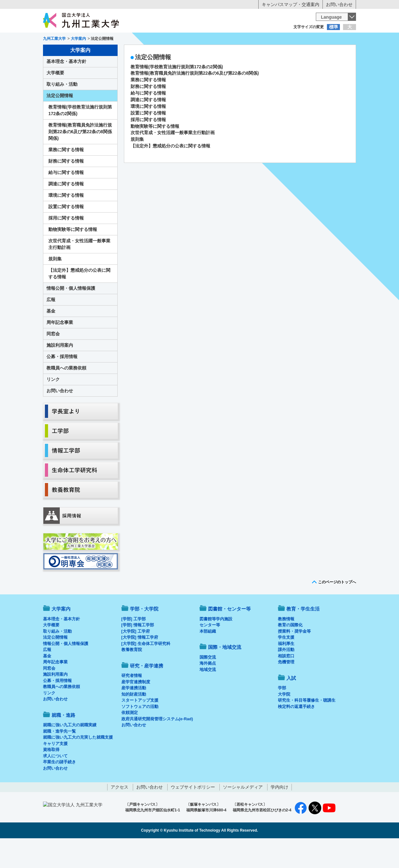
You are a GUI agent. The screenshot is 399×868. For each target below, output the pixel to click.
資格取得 (51, 776)
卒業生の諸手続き (59, 788)
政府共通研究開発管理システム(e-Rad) (157, 745)
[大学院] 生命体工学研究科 (146, 670)
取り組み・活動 (62, 110)
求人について (55, 782)
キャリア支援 (55, 770)
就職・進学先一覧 (59, 757)
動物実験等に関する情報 (155, 152)
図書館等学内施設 (216, 645)
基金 (51, 337)
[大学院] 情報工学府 (140, 663)
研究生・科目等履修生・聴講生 (307, 726)
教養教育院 (132, 676)
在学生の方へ (137, 40)
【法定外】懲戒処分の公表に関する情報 (170, 172)
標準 (334, 27)
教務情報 (286, 645)
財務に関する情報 (148, 113)
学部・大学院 (144, 635)
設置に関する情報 (148, 139)
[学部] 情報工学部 (138, 651)
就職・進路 (219, 53)
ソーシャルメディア (243, 813)
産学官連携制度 (136, 708)
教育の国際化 (290, 651)
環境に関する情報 (148, 133)
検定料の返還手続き (296, 733)
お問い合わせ (339, 4)
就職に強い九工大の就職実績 (70, 751)
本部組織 (208, 657)
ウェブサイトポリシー (193, 813)
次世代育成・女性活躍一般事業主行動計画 (173, 159)
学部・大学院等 (102, 53)
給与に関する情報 (148, 119)
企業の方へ (262, 40)
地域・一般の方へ (325, 40)
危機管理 (286, 688)
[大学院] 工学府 (136, 657)
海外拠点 (208, 689)
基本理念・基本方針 (66, 88)
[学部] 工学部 (134, 645)
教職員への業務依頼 (66, 394)
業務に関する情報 (148, 106)
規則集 (137, 165)
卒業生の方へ (199, 40)
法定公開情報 (60, 122)
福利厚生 (286, 670)
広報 (51, 326)
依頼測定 (130, 739)
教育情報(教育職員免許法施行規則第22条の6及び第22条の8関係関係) (80, 158)
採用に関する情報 (148, 146)
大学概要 (55, 99)
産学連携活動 (134, 714)
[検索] (247, 17)
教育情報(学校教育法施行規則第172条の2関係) (177, 93)
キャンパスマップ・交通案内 (291, 4)
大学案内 (63, 53)
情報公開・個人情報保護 (71, 314)
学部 (282, 714)
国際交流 (208, 683)
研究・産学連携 (258, 53)
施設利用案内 (60, 371)
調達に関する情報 (148, 126)
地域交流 (208, 696)
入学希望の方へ (74, 40)
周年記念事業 (60, 349)
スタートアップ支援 (140, 726)
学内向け (279, 813)
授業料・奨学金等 (294, 657)
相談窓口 (286, 682)
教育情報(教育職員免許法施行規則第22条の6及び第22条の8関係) (195, 99)
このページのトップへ (337, 608)
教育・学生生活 (180, 53)
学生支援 (286, 663)
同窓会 (53, 360)
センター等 (210, 651)
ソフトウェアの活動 (140, 733)
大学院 (284, 720)
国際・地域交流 (297, 53)
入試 (336, 53)
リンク (53, 406)
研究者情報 (132, 702)
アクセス (120, 813)
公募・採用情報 (62, 383)
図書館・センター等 (229, 635)
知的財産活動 (134, 720)
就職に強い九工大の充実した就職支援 (78, 763)
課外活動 (286, 676)
